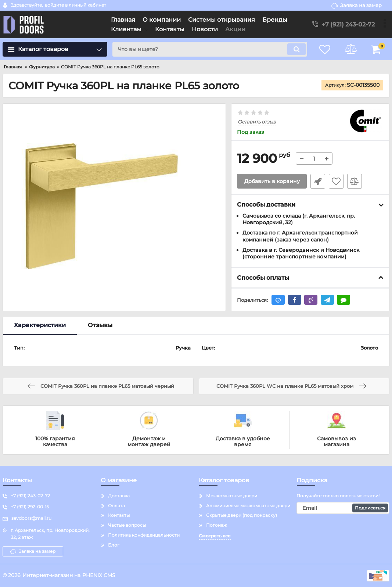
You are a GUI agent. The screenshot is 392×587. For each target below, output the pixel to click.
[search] (210, 49)
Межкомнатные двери (232, 496)
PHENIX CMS (99, 575)
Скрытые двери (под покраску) (242, 515)
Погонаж (217, 525)
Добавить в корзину (272, 181)
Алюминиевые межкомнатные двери (248, 506)
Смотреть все (215, 536)
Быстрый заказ (318, 181)
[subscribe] (343, 508)
